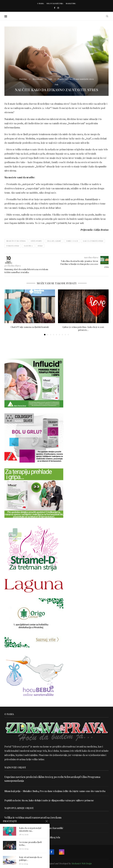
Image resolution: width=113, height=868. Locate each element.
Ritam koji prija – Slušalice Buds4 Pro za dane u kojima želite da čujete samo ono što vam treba (55, 791)
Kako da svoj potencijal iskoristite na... (30, 829)
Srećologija (38, 79)
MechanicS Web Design (82, 864)
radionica (28, 246)
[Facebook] (55, 8)
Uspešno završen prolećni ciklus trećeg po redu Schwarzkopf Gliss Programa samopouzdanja (52, 779)
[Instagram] (58, 8)
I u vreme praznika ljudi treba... (30, 845)
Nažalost (9, 119)
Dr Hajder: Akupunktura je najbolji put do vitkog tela (32, 837)
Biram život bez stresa (16, 241)
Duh (50, 79)
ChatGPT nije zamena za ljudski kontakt (30, 327)
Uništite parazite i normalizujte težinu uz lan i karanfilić (34, 828)
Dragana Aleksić (54, 241)
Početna (23, 79)
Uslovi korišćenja (55, 3)
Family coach (72, 241)
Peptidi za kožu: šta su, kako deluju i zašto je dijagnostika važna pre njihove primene (49, 800)
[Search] (107, 16)
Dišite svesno (36, 241)
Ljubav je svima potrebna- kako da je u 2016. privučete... (83, 329)
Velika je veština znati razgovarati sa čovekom (33, 818)
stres (40, 246)
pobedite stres (13, 246)
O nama (41, 3)
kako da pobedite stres (93, 241)
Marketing (71, 3)
